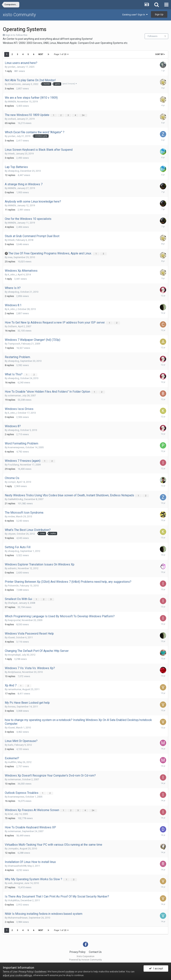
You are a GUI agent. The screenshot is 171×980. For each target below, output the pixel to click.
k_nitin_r (12, 275)
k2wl (10, 814)
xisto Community (19, 15)
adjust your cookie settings (17, 975)
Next (41, 54)
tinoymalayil (14, 655)
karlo (11, 745)
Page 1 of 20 (61, 54)
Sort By (160, 54)
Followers (153, 36)
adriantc (12, 568)
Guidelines (40, 972)
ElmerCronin (14, 84)
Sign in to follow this (16, 35)
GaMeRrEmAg (15, 499)
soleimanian (14, 396)
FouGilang (13, 465)
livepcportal (14, 620)
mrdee (11, 516)
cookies (70, 972)
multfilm (12, 762)
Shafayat (13, 603)
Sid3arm (12, 326)
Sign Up (159, 14)
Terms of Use (10, 972)
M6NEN (12, 102)
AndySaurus (14, 672)
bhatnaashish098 (17, 866)
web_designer (15, 883)
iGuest (11, 637)
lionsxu (12, 707)
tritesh (11, 154)
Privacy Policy (78, 952)
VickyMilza (14, 900)
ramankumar (15, 689)
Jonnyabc (13, 849)
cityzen (12, 534)
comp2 (12, 482)
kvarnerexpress (16, 447)
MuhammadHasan (18, 918)
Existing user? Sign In (135, 15)
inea (10, 257)
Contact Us (95, 952)
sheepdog (14, 171)
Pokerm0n (13, 586)
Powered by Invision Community (85, 960)
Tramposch (14, 344)
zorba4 (12, 119)
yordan (12, 67)
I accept (156, 969)
